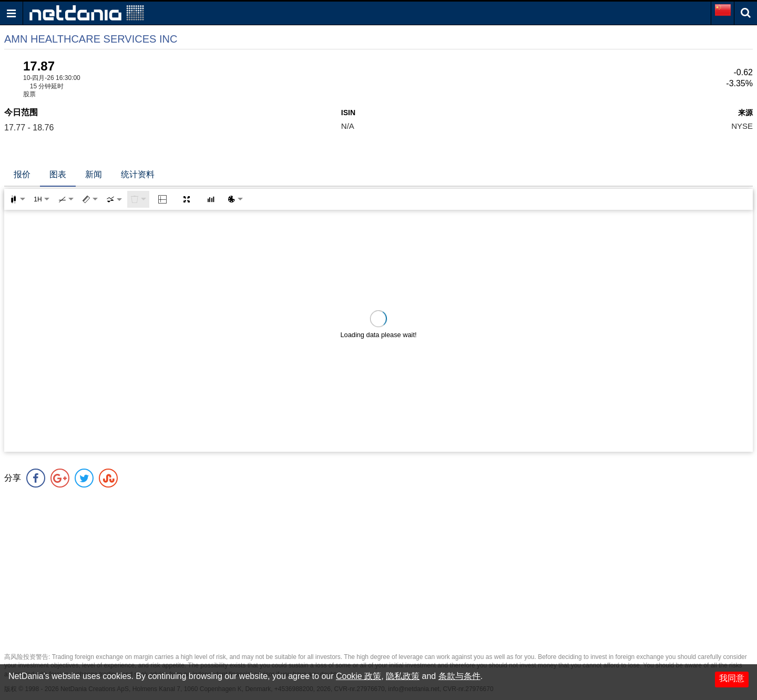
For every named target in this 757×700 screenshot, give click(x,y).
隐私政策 (403, 676)
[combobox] (114, 199)
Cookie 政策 (359, 676)
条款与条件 (459, 676)
